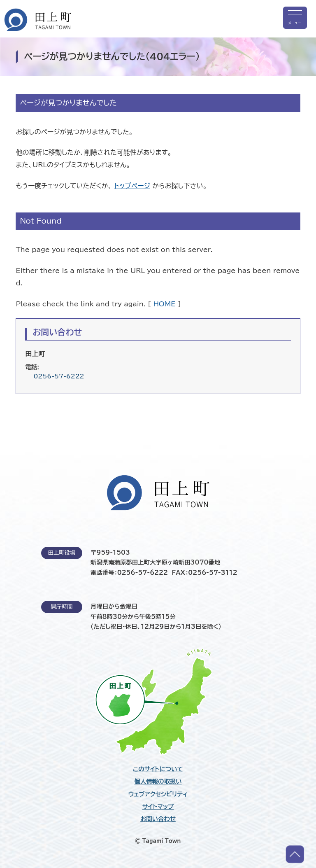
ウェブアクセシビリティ (158, 794)
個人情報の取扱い (158, 782)
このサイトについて (158, 769)
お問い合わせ (158, 819)
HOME (165, 304)
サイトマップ (158, 807)
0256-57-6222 (59, 376)
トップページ (132, 186)
